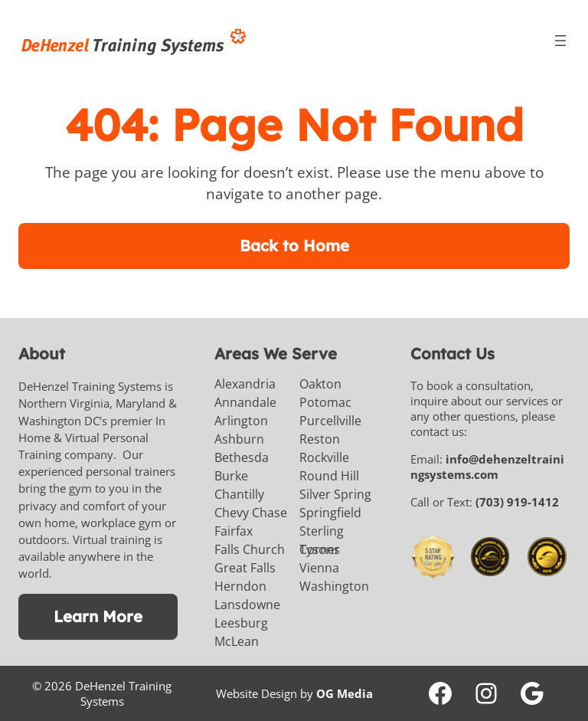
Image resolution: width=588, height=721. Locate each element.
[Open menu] (560, 41)
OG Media (345, 693)
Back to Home (294, 246)
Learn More (98, 616)
